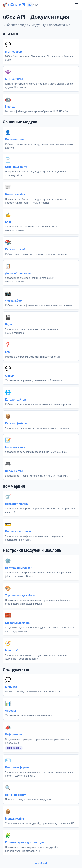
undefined (41, 863)
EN (37, 5)
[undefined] (76, 5)
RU (30, 5)
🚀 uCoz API (14, 5)
